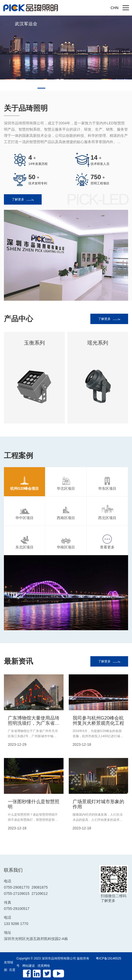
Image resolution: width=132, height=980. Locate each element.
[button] (41, 88)
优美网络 (44, 966)
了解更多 (23, 199)
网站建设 (29, 966)
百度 (12, 970)
